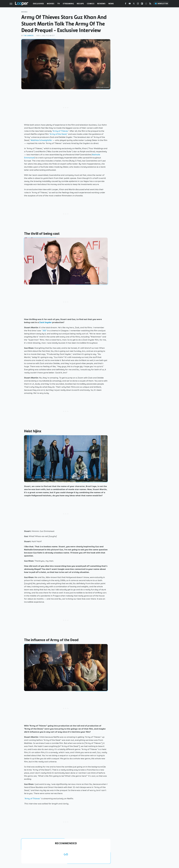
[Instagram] (138, 4)
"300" (44, 331)
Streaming (68, 4)
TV (59, 4)
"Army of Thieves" (32, 799)
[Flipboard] (142, 4)
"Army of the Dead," (58, 134)
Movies (51, 4)
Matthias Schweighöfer (41, 140)
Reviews (101, 4)
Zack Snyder (45, 322)
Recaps (80, 4)
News (111, 4)
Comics (91, 4)
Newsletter (161, 4)
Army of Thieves (60, 131)
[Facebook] (126, 4)
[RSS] (150, 4)
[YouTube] (130, 4)
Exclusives (38, 4)
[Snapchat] (146, 4)
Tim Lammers (29, 36)
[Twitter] (134, 4)
